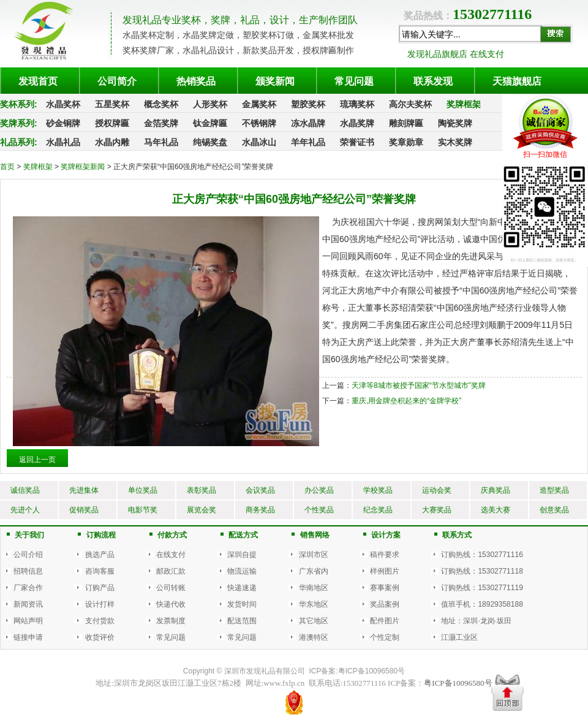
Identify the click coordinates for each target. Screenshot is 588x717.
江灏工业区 (459, 637)
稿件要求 (385, 555)
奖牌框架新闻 (84, 167)
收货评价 (100, 637)
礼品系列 (17, 142)
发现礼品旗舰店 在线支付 (456, 54)
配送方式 (243, 535)
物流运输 (242, 571)
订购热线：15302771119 (482, 588)
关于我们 (29, 535)
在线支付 (171, 555)
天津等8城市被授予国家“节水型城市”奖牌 (419, 385)
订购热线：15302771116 (482, 555)
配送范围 (242, 621)
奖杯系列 (17, 104)
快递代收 (171, 604)
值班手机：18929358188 (482, 604)
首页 (7, 167)
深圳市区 (314, 555)
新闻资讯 (28, 604)
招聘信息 (28, 571)
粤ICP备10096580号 (371, 671)
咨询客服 (100, 571)
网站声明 (28, 621)
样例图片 (385, 571)
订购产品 (100, 588)
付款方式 (172, 535)
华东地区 (314, 604)
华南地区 (314, 588)
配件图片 (385, 621)
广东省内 (314, 571)
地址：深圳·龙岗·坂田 (476, 621)
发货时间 (242, 604)
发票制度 (171, 621)
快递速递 (242, 588)
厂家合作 (28, 588)
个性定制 (385, 637)
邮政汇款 (171, 571)
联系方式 (457, 535)
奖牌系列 (17, 123)
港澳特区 (314, 637)
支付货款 (100, 621)
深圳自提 (242, 555)
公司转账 (171, 588)
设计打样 (100, 604)
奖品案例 (385, 604)
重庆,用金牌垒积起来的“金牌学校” (406, 401)
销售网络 (315, 535)
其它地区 (314, 621)
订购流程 (101, 535)
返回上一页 (37, 460)
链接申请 (28, 637)
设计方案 (386, 535)
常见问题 (171, 637)
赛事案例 (385, 588)
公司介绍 (28, 555)
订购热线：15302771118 (482, 571)
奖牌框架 (39, 167)
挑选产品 (100, 555)
